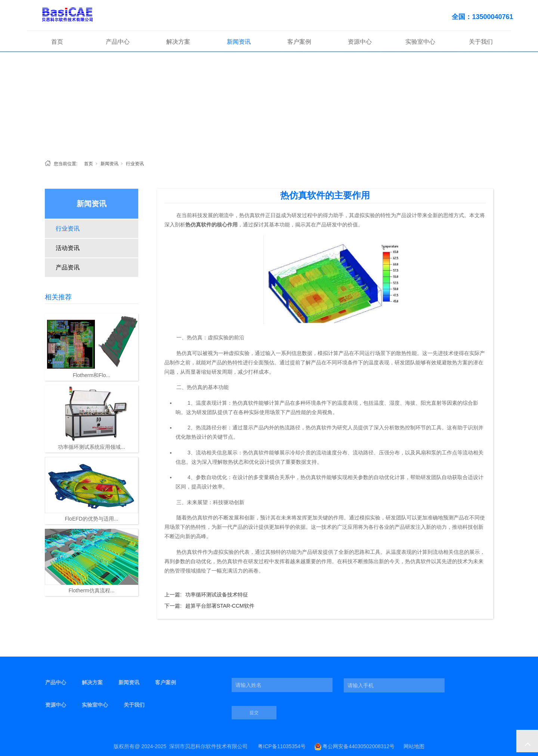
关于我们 (481, 42)
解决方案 (178, 42)
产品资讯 (68, 267)
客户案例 (299, 42)
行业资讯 (135, 164)
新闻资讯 (239, 42)
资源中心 (360, 42)
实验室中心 (420, 42)
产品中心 (118, 42)
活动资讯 (68, 248)
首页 (57, 42)
